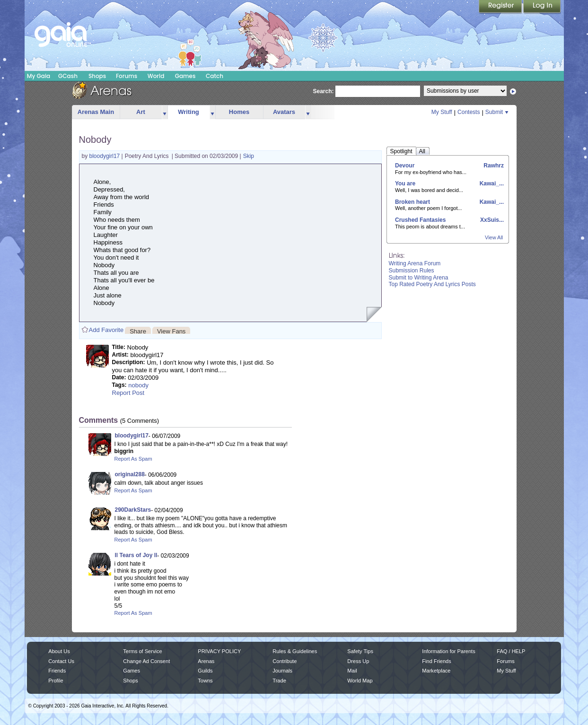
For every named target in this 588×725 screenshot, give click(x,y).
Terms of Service (142, 651)
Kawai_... (491, 183)
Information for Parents (448, 651)
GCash (68, 76)
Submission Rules (412, 271)
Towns (205, 681)
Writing (189, 112)
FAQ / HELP (511, 651)
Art (141, 112)
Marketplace (436, 671)
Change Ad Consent (146, 661)
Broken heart (412, 202)
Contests (469, 112)
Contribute (285, 661)
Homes (239, 112)
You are (405, 183)
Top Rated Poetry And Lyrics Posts (432, 284)
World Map (360, 681)
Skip (249, 156)
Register (501, 7)
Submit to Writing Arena (419, 278)
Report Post (128, 393)
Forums (127, 76)
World (156, 76)
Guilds (205, 671)
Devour (405, 166)
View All (494, 237)
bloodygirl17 (105, 156)
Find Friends (436, 661)
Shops (97, 76)
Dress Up (358, 661)
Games (185, 76)
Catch (215, 76)
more (165, 112)
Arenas (206, 661)
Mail (352, 671)
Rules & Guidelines (295, 651)
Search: (324, 91)
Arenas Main (96, 112)
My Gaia (39, 76)
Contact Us (61, 661)
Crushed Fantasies (420, 220)
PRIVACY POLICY (219, 651)
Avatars (284, 112)
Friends (57, 671)
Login (542, 7)
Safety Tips (360, 651)
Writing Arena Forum (415, 263)
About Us (59, 651)
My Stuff (442, 112)
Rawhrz (493, 166)
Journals (282, 671)
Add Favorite (106, 330)
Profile (56, 681)
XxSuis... (491, 220)
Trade (279, 681)
